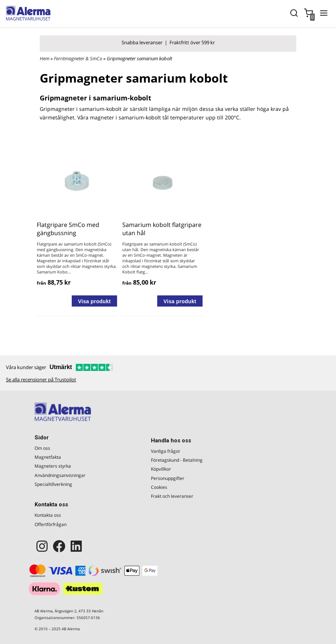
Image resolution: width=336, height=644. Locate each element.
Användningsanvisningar (60, 475)
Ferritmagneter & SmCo (79, 58)
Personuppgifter (168, 478)
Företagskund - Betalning (177, 460)
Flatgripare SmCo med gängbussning (68, 229)
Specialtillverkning (53, 484)
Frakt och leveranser (172, 496)
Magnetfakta (48, 457)
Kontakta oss (48, 515)
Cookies (159, 487)
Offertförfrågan (51, 524)
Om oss (42, 448)
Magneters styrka (53, 466)
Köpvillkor (161, 469)
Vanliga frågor (166, 451)
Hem (45, 58)
